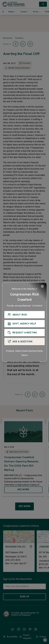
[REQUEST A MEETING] (24, 333)
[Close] (42, 286)
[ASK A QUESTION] (24, 342)
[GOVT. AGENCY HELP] (24, 324)
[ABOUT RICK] (24, 315)
